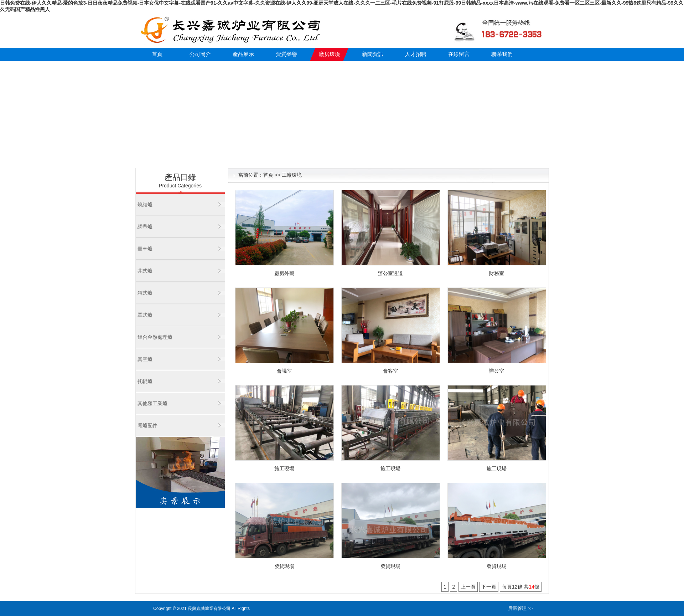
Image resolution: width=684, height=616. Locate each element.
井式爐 (145, 271)
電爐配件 (147, 425)
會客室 (390, 371)
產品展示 (243, 54)
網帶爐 (145, 227)
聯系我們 (502, 54)
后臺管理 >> (520, 608)
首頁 (157, 54)
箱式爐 (145, 293)
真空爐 (145, 359)
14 (532, 587)
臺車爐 (145, 249)
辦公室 (497, 371)
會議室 (284, 371)
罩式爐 (145, 315)
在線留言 (459, 54)
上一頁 (468, 587)
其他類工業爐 (152, 403)
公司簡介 (200, 54)
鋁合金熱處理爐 (155, 337)
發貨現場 (284, 566)
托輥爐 (145, 381)
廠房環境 (330, 54)
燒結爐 (145, 205)
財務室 (497, 273)
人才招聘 (416, 54)
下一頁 (489, 587)
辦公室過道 (390, 273)
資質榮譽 (286, 54)
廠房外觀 (284, 273)
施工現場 (284, 469)
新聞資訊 (373, 54)
